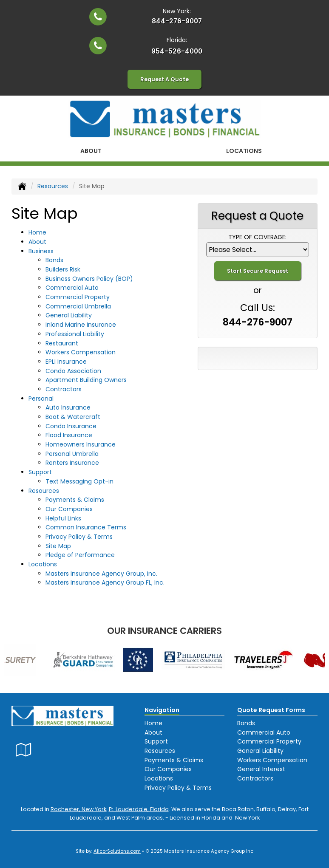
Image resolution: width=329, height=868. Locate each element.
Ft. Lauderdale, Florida (139, 809)
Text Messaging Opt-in (79, 481)
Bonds (54, 260)
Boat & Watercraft (73, 417)
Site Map (58, 546)
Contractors (64, 389)
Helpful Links (63, 518)
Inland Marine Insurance (81, 325)
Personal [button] (41, 399)
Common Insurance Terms (86, 527)
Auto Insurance (68, 407)
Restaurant (62, 343)
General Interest (261, 769)
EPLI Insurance (66, 362)
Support (156, 741)
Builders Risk (63, 269)
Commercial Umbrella (78, 306)
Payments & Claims (75, 500)
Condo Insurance (71, 426)
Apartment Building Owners (86, 380)
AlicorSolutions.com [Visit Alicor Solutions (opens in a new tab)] (117, 851)
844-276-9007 (177, 21)
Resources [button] (44, 491)
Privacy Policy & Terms (79, 537)
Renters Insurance (72, 463)
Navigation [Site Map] (162, 710)
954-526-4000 (177, 51)
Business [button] (41, 251)
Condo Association (73, 371)
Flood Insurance (69, 435)
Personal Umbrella (72, 454)
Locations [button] (244, 151)
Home (37, 232)
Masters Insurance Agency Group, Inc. (101, 574)
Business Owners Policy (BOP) (89, 279)
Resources (53, 186)
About (91, 151)
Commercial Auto (72, 288)
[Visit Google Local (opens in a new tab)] (24, 750)
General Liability (69, 315)
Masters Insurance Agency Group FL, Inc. (105, 582)
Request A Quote (164, 79)
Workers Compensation (81, 352)
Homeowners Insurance (81, 444)
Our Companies (69, 509)
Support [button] (40, 472)
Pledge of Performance (80, 555)
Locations (159, 778)
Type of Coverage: (257, 237)
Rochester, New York (78, 809)
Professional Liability (75, 334)
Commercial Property (78, 297)
